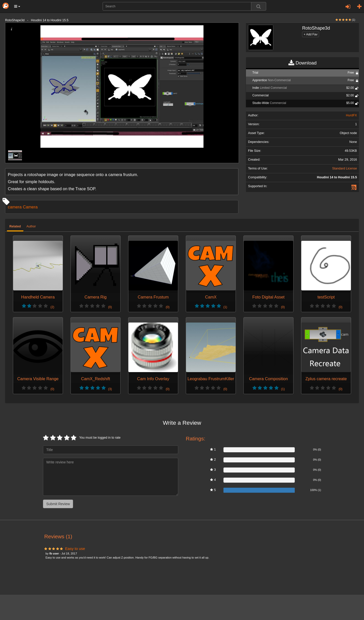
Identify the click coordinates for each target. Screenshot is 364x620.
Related (15, 226)
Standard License (345, 168)
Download (302, 63)
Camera (30, 207)
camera (15, 207)
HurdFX (351, 115)
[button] (17, 6)
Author (31, 226)
